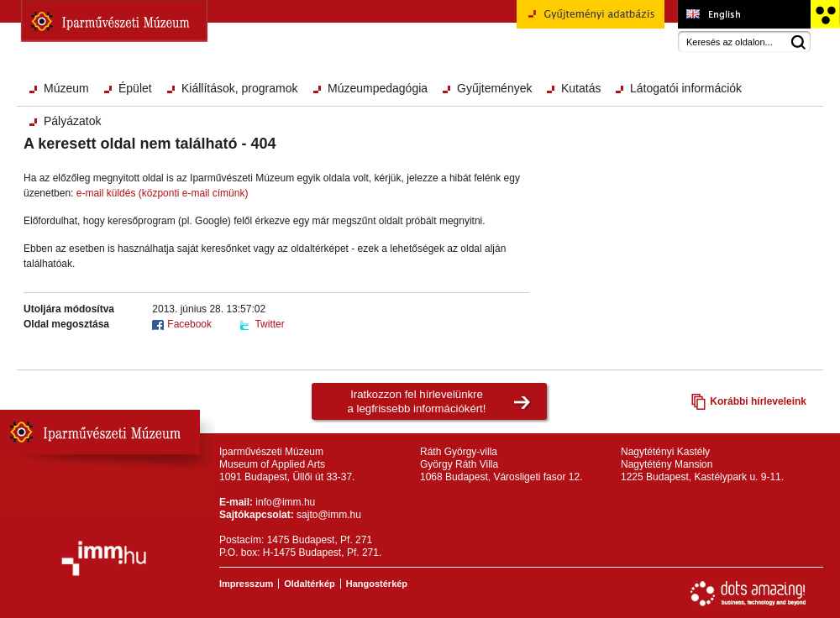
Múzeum (66, 88)
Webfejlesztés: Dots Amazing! (748, 594)
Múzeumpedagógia (378, 88)
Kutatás (581, 88)
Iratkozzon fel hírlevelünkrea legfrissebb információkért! (417, 401)
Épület (135, 88)
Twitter (269, 324)
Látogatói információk (686, 88)
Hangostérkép (377, 584)
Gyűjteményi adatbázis (591, 20)
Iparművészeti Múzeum (114, 21)
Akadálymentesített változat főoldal (824, 14)
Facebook (189, 324)
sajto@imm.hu (329, 515)
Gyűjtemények (494, 88)
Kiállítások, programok (240, 88)
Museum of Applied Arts (744, 14)
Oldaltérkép (310, 584)
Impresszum (246, 584)
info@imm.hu (285, 502)
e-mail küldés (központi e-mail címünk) (163, 193)
